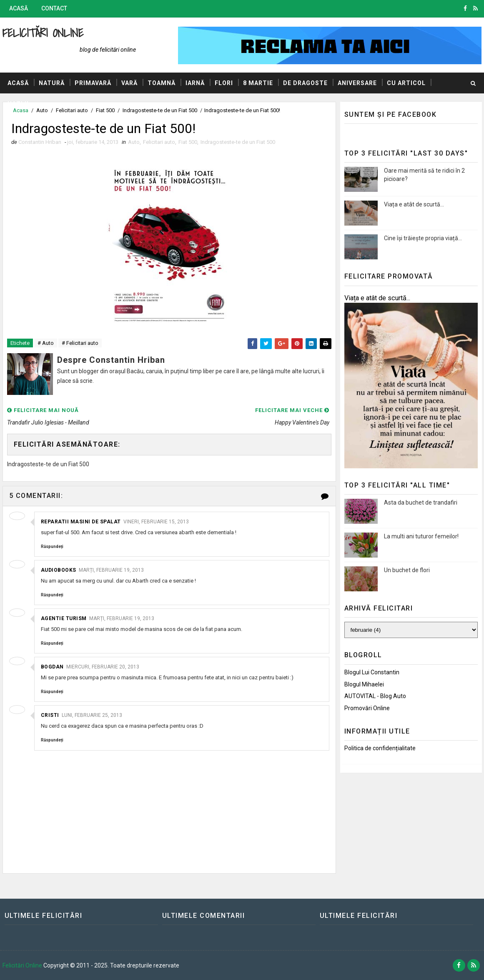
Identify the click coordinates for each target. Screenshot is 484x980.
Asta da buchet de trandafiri (421, 503)
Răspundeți (52, 547)
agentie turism (64, 618)
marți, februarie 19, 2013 (111, 570)
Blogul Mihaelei (364, 684)
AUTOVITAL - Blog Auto (375, 696)
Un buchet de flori (407, 570)
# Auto (46, 343)
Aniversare (357, 83)
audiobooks (59, 570)
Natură (52, 83)
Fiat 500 (188, 142)
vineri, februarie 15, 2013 (156, 522)
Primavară (93, 83)
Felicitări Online (43, 33)
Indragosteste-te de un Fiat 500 (238, 142)
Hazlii (18, 104)
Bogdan (52, 667)
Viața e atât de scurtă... (414, 204)
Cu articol (406, 83)
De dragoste (305, 83)
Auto (134, 142)
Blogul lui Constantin (372, 672)
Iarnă (195, 83)
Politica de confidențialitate (380, 748)
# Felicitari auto (80, 343)
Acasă (19, 8)
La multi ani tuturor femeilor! (421, 536)
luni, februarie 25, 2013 (92, 715)
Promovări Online (367, 708)
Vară (129, 83)
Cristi (50, 715)
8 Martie (258, 83)
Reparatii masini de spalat (81, 522)
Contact (54, 8)
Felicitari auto (159, 142)
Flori (224, 83)
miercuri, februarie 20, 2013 (103, 667)
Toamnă (162, 83)
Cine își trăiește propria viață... (423, 238)
